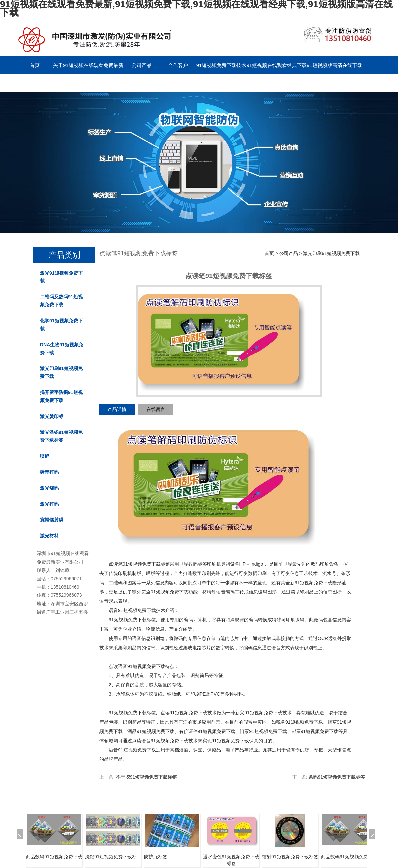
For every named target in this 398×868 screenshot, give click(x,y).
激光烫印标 (52, 416)
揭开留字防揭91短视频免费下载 (61, 396)
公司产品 (142, 65)
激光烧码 (49, 488)
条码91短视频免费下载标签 (337, 777)
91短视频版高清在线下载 (334, 65)
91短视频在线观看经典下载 (277, 65)
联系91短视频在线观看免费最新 (52, 83)
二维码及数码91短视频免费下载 (61, 301)
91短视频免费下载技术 (222, 65)
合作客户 (178, 65)
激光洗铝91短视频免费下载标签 (61, 436)
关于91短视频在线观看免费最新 (88, 65)
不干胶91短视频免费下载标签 (147, 777)
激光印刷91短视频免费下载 (61, 372)
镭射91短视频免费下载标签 (290, 857)
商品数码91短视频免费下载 (54, 857)
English (141, 83)
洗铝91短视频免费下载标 (111, 857)
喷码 (45, 456)
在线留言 (156, 409)
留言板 (105, 83)
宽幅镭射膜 (52, 520)
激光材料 (49, 536)
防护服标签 (156, 857)
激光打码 (49, 504)
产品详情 (117, 409)
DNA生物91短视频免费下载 (62, 349)
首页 (35, 65)
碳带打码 (49, 472)
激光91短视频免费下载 (61, 277)
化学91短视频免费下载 (61, 325)
